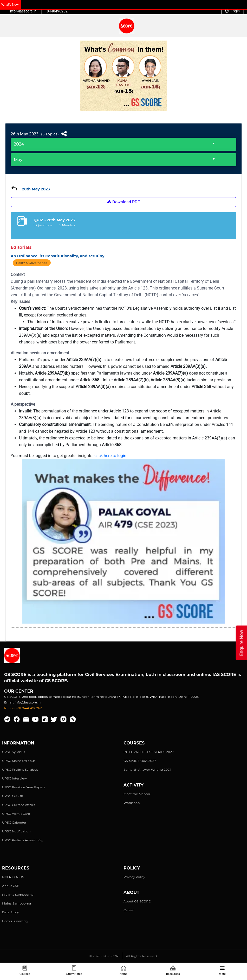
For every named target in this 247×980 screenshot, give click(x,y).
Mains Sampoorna (17, 903)
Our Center (19, 691)
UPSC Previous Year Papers (24, 787)
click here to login (110, 456)
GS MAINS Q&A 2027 (140, 761)
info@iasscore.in (23, 11)
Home (123, 971)
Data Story (10, 912)
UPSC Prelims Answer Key (23, 840)
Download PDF (124, 202)
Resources (173, 971)
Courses (25, 971)
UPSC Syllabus (14, 752)
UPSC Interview (14, 778)
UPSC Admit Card (16, 814)
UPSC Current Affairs (19, 805)
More (222, 971)
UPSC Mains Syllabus (19, 761)
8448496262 (57, 11)
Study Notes (74, 971)
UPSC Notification (16, 831)
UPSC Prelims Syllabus (20, 769)
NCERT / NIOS (13, 877)
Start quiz (123, 232)
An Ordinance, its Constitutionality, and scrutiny (57, 256)
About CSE (11, 886)
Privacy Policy (134, 877)
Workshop (132, 803)
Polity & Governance (32, 263)
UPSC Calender (14, 822)
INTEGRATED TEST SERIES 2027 (149, 752)
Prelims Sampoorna (18, 895)
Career (129, 910)
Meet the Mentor (137, 794)
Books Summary (15, 921)
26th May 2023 (25, 134)
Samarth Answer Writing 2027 (147, 769)
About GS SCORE (137, 901)
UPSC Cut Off (13, 796)
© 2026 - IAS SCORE (105, 956)
